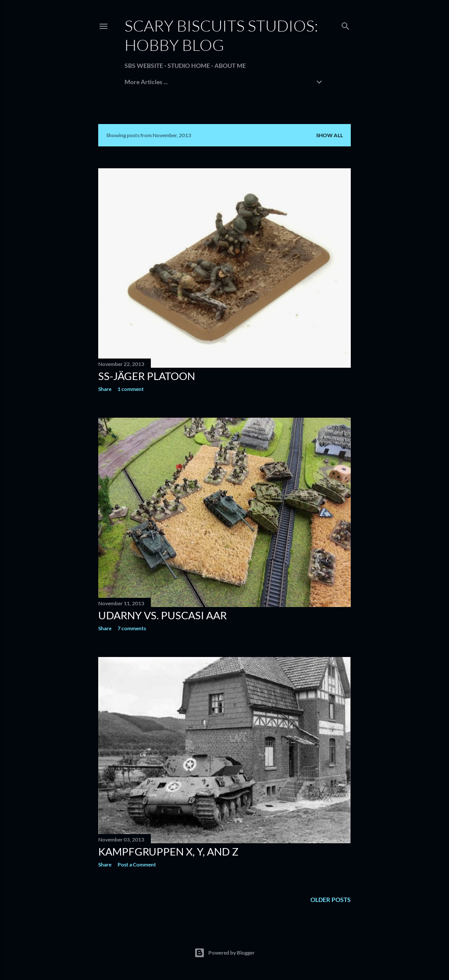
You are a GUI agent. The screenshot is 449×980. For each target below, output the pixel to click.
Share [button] (105, 389)
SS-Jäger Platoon (147, 376)
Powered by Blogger (224, 953)
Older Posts (331, 900)
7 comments (132, 628)
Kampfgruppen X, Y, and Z (168, 851)
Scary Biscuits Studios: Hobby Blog (221, 35)
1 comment (131, 389)
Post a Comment (137, 865)
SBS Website (144, 66)
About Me (230, 66)
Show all (330, 135)
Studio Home (189, 66)
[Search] (346, 24)
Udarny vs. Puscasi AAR (162, 615)
